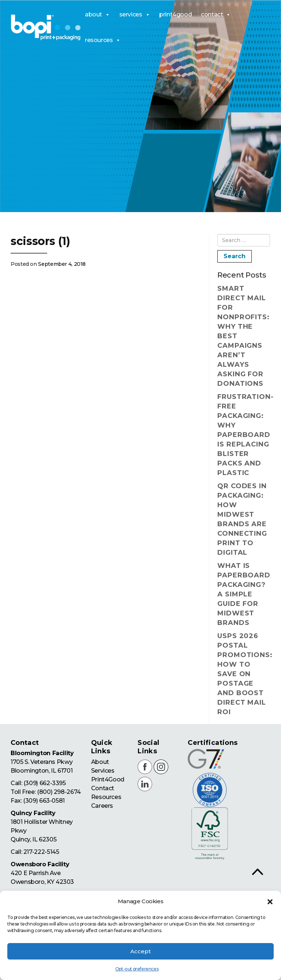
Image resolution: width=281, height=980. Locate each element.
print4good (175, 14)
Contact (102, 788)
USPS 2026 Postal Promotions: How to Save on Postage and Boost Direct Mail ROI (244, 674)
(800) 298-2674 (59, 792)
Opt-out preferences (137, 969)
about (98, 15)
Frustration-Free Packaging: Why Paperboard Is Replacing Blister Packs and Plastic (244, 435)
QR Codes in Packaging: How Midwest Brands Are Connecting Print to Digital (242, 519)
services (135, 15)
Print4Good (107, 779)
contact (216, 15)
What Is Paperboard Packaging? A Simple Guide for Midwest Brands (244, 594)
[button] (270, 902)
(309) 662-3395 (44, 783)
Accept (140, 951)
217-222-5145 (41, 852)
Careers (102, 806)
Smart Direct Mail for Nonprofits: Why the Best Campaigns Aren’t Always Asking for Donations (243, 336)
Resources (106, 797)
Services (102, 771)
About (100, 762)
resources (103, 40)
